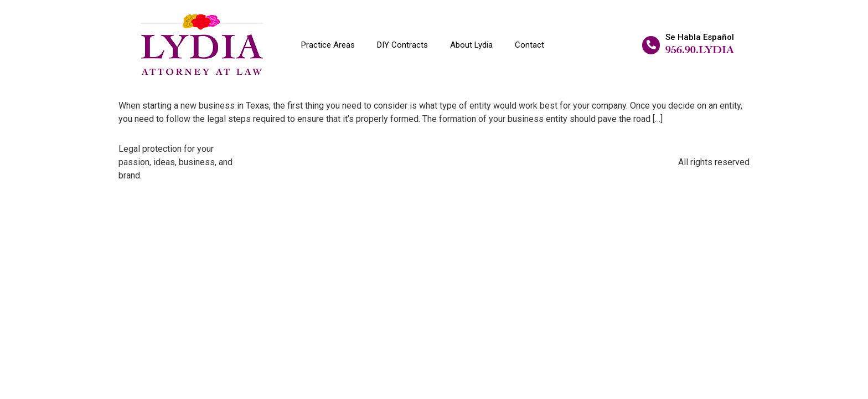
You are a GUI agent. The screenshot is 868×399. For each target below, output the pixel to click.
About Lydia (471, 45)
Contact (529, 45)
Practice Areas (328, 45)
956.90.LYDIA (700, 50)
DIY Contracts (402, 45)
